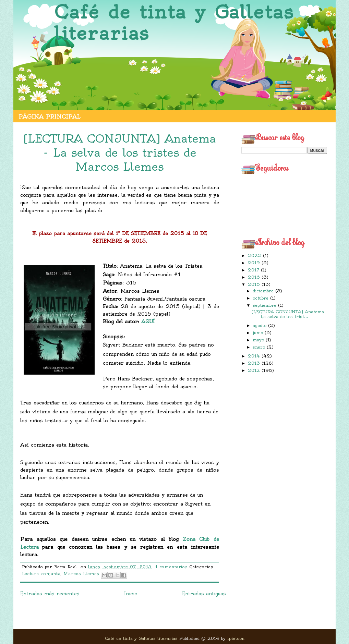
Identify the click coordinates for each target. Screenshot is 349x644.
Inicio (131, 594)
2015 (255, 284)
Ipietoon (236, 638)
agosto (260, 325)
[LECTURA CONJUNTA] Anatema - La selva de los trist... (288, 314)
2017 (254, 270)
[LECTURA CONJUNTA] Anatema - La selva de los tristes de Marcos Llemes (120, 153)
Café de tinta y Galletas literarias (174, 23)
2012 (255, 370)
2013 (255, 363)
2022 (255, 256)
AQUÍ (148, 321)
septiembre (265, 305)
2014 (255, 356)
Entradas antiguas (204, 594)
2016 (255, 277)
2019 (255, 263)
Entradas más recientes (50, 594)
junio (259, 333)
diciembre (264, 291)
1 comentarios (171, 567)
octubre (261, 298)
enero (260, 347)
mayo (259, 340)
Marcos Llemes (81, 574)
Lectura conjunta (41, 574)
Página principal (49, 117)
